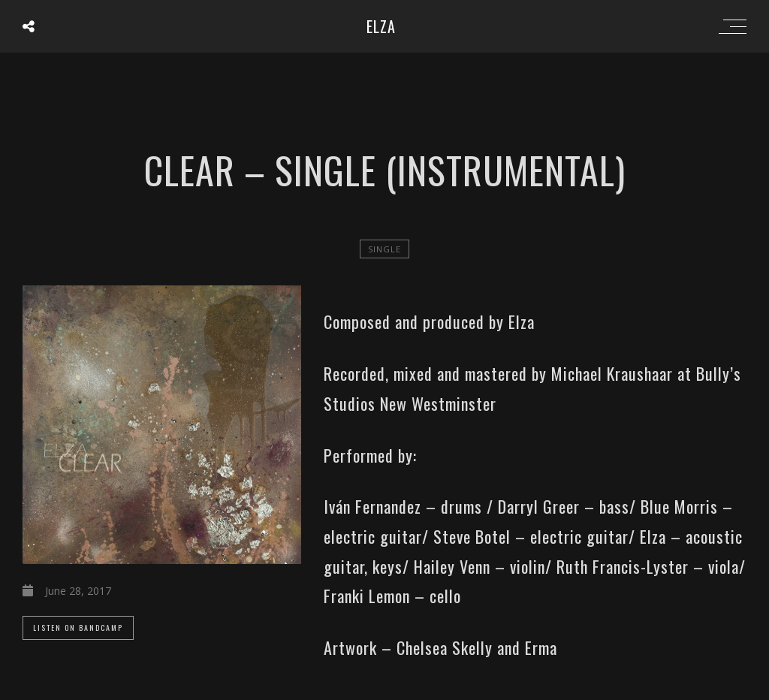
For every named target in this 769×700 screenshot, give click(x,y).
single (384, 249)
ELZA (381, 26)
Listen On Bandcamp (78, 628)
